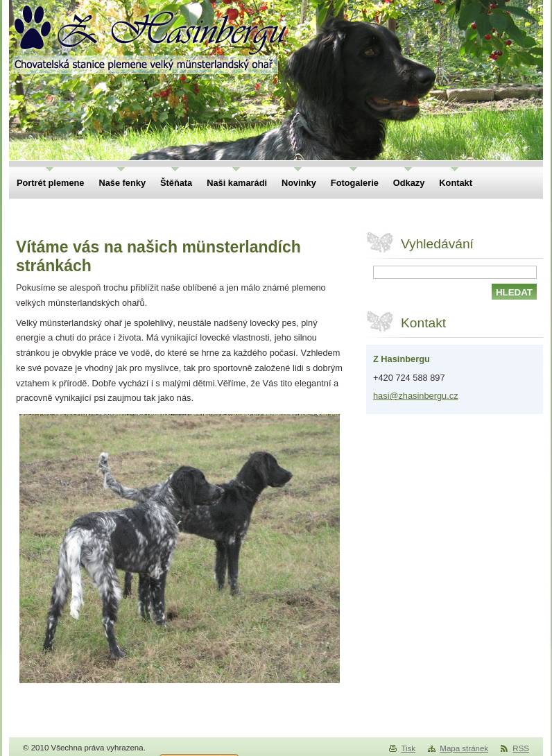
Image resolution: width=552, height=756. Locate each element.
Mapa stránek (464, 748)
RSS (521, 748)
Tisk (408, 748)
